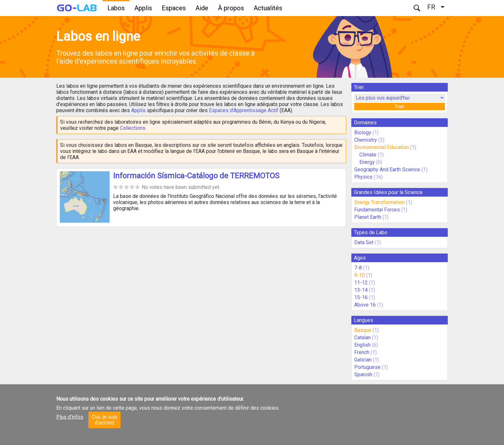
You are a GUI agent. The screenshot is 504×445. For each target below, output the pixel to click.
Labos (116, 8)
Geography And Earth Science (387, 169)
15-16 (361, 297)
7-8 (358, 268)
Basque (363, 330)
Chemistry (366, 140)
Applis (143, 8)
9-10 (360, 275)
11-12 (361, 283)
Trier (399, 107)
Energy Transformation (379, 202)
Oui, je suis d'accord (104, 420)
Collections (133, 128)
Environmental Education (382, 147)
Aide (202, 8)
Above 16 (365, 305)
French (362, 352)
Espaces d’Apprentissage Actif (244, 110)
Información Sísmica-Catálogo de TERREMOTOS (196, 176)
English (362, 345)
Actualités (268, 8)
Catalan (362, 338)
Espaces (174, 8)
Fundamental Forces (377, 210)
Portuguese (367, 367)
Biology (363, 133)
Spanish (363, 374)
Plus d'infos (70, 417)
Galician (363, 360)
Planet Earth (368, 217)
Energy (368, 162)
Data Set (364, 242)
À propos (231, 8)
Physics (363, 177)
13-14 (361, 290)
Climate (369, 155)
